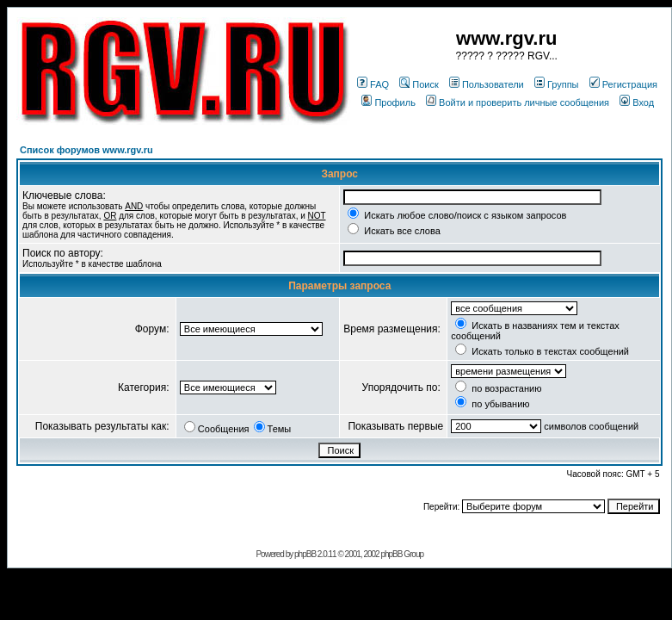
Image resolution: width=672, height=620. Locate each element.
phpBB (305, 554)
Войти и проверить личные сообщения (518, 102)
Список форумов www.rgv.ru (86, 150)
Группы (557, 84)
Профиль (388, 102)
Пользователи (487, 84)
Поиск (419, 84)
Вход (637, 102)
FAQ (373, 84)
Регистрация (623, 84)
